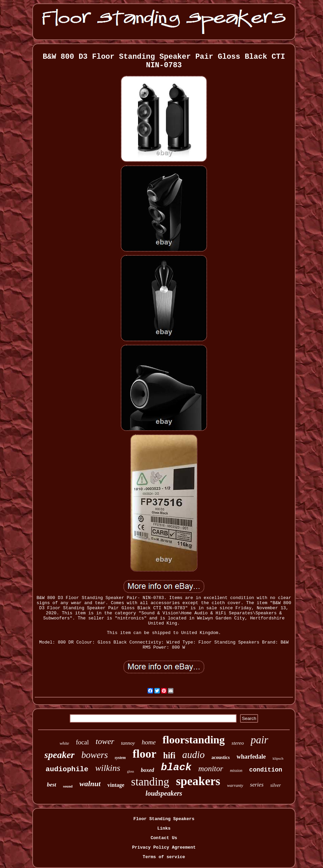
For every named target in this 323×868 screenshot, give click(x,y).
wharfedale (251, 757)
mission (236, 771)
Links (164, 828)
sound (68, 786)
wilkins (108, 768)
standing (150, 782)
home (149, 742)
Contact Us (164, 838)
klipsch (278, 758)
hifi (169, 755)
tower (105, 741)
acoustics (221, 757)
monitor (211, 769)
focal (82, 742)
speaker (60, 755)
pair (259, 740)
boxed (147, 770)
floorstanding (194, 740)
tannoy (128, 743)
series (257, 785)
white (64, 743)
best (52, 785)
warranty (235, 785)
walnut (90, 784)
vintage (116, 785)
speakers (198, 781)
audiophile (67, 769)
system (120, 758)
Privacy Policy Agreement (164, 847)
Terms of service (164, 857)
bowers (95, 755)
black (176, 767)
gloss (131, 771)
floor (144, 754)
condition (266, 770)
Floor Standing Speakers (164, 819)
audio (193, 755)
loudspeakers (164, 793)
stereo (238, 743)
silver (276, 785)
